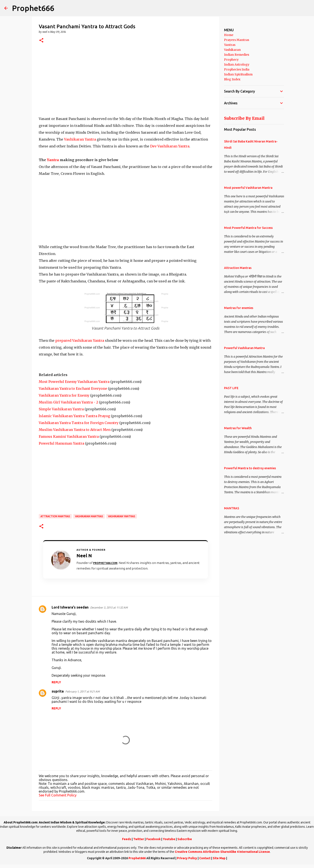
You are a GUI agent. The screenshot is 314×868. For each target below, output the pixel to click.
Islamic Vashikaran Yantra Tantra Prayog (74, 416)
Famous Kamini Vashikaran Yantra (69, 436)
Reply (56, 682)
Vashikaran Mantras (89, 516)
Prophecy (231, 60)
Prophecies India (237, 69)
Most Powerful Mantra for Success (248, 228)
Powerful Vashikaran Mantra (244, 348)
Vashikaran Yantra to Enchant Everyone (73, 388)
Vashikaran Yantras (122, 516)
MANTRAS (232, 508)
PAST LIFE (231, 388)
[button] (41, 41)
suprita (58, 691)
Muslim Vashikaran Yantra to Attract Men (75, 430)
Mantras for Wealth (238, 428)
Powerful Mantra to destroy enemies (250, 468)
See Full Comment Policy (58, 795)
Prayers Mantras (237, 40)
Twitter (139, 839)
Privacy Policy (187, 858)
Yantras (230, 45)
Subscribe (185, 839)
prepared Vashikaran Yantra (80, 340)
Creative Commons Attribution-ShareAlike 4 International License (222, 852)
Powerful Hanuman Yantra (61, 443)
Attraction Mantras (55, 516)
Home (229, 35)
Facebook (153, 839)
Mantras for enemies (239, 308)
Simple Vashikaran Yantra (61, 409)
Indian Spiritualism (238, 74)
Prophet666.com (105, 563)
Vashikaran (232, 50)
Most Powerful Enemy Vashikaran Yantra (74, 382)
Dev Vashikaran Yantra (170, 146)
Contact (205, 858)
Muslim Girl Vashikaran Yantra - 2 (68, 402)
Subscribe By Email (244, 118)
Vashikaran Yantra (80, 139)
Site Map (219, 858)
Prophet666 (33, 8)
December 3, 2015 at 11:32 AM (109, 607)
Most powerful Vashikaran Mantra (248, 188)
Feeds (127, 839)
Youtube (169, 839)
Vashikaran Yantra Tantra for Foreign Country (79, 423)
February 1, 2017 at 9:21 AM (82, 691)
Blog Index (232, 79)
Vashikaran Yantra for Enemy (64, 395)
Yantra (53, 160)
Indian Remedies (237, 55)
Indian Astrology (237, 64)
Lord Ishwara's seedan (70, 607)
